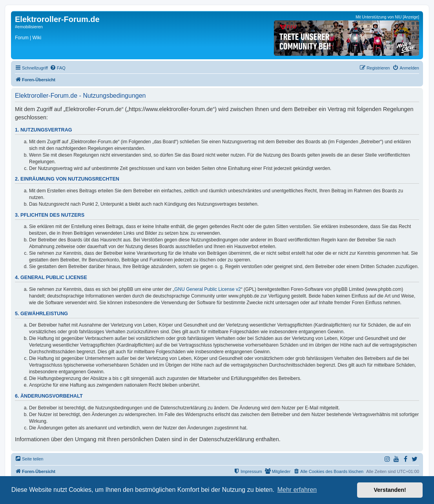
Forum (22, 38)
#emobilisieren (29, 27)
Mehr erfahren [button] (297, 490)
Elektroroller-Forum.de (57, 19)
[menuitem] (58, 68)
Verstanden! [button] (390, 490)
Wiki (37, 38)
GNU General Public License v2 (207, 289)
